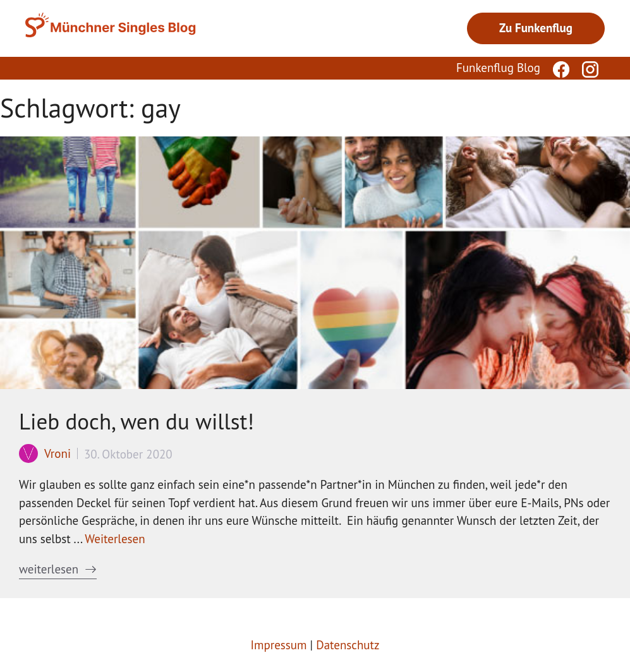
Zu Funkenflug (536, 28)
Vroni (58, 453)
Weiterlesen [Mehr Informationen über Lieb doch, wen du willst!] (115, 539)
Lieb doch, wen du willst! (136, 421)
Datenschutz (348, 645)
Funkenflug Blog (498, 68)
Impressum (279, 645)
